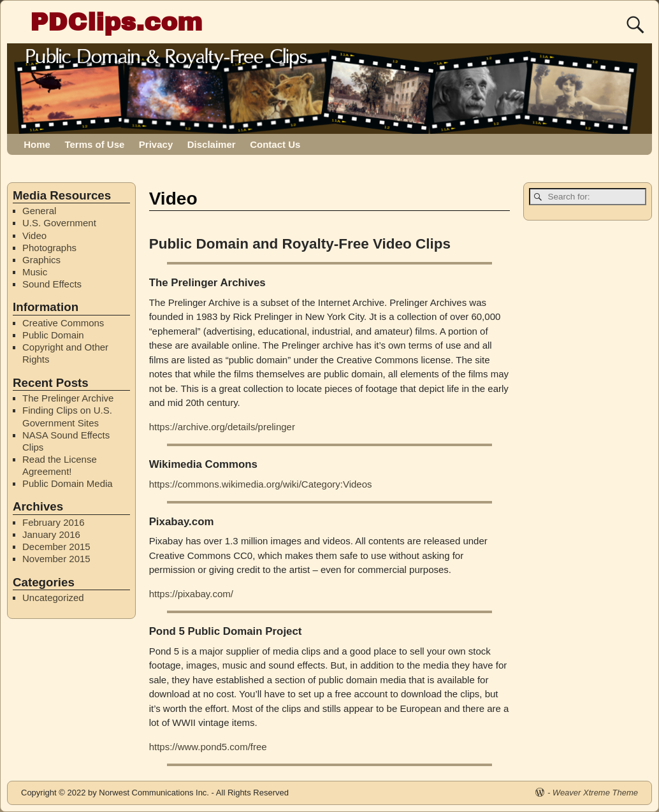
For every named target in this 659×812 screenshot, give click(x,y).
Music (35, 272)
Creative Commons (63, 323)
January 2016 (51, 534)
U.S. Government (59, 223)
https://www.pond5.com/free (208, 747)
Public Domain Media (68, 483)
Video (34, 236)
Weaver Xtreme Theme (595, 793)
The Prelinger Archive (68, 398)
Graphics (41, 260)
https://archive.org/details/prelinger (222, 427)
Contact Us (275, 144)
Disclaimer (212, 144)
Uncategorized (53, 598)
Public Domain (53, 335)
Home (37, 144)
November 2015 (56, 559)
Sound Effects (52, 284)
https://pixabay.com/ (191, 594)
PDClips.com (116, 22)
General (39, 211)
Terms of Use (94, 144)
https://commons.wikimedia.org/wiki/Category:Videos (261, 484)
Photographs (49, 248)
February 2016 (54, 522)
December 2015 (56, 547)
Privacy (156, 144)
